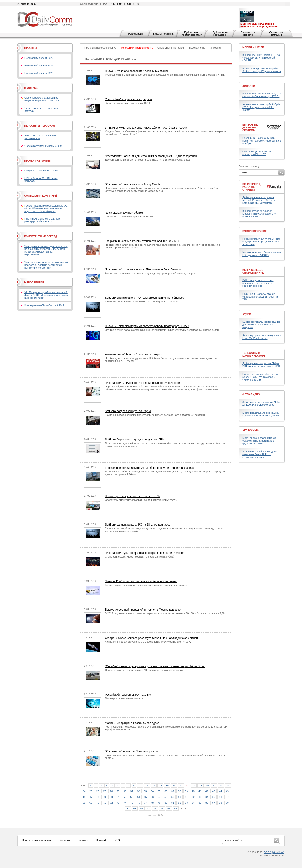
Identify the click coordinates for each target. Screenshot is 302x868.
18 (194, 785)
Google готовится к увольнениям (44, 146)
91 (135, 809)
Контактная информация (37, 840)
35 (159, 791)
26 (98, 791)
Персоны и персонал (40, 126)
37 (173, 791)
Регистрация (136, 34)
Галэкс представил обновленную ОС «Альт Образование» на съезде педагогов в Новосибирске (46, 208)
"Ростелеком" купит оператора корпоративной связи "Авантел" (145, 553)
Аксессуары (251, 430)
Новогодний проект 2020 (39, 73)
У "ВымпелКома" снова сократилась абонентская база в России (146, 128)
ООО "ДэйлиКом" (274, 852)
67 (227, 797)
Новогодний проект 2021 (39, 65)
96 (169, 809)
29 (118, 791)
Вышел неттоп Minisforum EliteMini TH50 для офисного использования (259, 214)
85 (200, 803)
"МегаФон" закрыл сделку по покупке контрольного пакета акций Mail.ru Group (155, 666)
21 (214, 785)
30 (125, 791)
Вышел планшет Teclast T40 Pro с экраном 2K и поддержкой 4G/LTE (261, 58)
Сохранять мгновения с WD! (41, 171)
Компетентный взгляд (41, 236)
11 (147, 785)
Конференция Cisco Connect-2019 (44, 305)
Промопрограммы (37, 161)
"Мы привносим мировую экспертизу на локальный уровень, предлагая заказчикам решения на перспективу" (46, 250)
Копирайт (102, 840)
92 (142, 809)
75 (132, 803)
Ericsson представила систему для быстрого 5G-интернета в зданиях (149, 468)
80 (166, 803)
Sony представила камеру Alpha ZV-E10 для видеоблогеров (261, 403)
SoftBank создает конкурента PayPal (128, 411)
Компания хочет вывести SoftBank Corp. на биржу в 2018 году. (141, 301)
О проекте (65, 840)
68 (84, 803)
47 (91, 797)
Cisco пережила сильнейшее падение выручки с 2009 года (42, 99)
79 (159, 803)
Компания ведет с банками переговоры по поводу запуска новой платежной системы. (155, 415)
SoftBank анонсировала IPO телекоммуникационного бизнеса (145, 298)
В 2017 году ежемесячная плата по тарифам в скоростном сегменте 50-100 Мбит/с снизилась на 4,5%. (166, 613)
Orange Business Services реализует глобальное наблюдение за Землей (151, 638)
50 (111, 797)
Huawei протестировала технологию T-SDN (133, 496)
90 (128, 809)
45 (227, 791)
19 (200, 785)
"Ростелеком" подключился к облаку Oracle (133, 184)
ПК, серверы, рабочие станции (252, 187)
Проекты (31, 48)
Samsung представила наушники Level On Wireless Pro (262, 337)
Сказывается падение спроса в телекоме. (129, 216)
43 (213, 791)
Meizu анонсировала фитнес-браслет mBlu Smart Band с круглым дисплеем (260, 441)
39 (186, 791)
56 (152, 797)
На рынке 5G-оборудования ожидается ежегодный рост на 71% (260, 297)
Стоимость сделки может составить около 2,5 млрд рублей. (140, 557)
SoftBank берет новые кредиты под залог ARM (135, 440)
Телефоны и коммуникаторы (254, 354)
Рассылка (83, 840)
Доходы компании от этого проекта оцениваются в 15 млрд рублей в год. (148, 160)
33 (145, 791)
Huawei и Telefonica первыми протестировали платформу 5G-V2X (147, 326)
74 (125, 803)
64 (207, 797)
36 (166, 791)
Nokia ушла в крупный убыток (124, 213)
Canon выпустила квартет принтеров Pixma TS (257, 153)
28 (111, 791)
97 (176, 809)
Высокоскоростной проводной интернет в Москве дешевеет (143, 610)
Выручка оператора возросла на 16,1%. (128, 103)
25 (91, 791)
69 (91, 803)
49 (104, 797)
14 (167, 785)
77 (145, 803)
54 (139, 797)
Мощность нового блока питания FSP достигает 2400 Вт (262, 254)
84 (193, 803)
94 (155, 809)
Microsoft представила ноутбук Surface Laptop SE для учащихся (262, 70)
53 (132, 797)
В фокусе (31, 88)
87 (213, 803)
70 (98, 803)
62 (193, 797)
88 (220, 803)
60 (179, 797)
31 (132, 791)
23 (228, 785)
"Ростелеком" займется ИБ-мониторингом (132, 751)
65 (213, 797)
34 (152, 791)
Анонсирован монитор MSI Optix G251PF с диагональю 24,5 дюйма (261, 107)
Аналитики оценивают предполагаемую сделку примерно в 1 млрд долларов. (151, 273)
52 (125, 797)
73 (118, 803)
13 (160, 785)
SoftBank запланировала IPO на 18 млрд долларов (138, 525)
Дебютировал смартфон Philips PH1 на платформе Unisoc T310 (261, 365)
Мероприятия (34, 282)
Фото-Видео (251, 394)
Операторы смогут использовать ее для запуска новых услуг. (141, 500)
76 (139, 803)
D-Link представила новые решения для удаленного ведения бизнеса (258, 283)
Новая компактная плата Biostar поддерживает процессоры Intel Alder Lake (261, 242)
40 (193, 791)
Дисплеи (249, 86)
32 (139, 791)
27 (104, 791)
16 (181, 785)
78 (152, 803)
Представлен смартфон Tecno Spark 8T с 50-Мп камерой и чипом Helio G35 (260, 377)
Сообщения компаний (41, 196)
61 (186, 797)
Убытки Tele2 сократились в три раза (129, 99)
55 (145, 797)
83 (186, 803)
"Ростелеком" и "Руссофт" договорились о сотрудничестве (142, 383)
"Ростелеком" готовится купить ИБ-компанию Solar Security (143, 269)
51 (118, 797)
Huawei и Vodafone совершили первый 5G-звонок (137, 71)
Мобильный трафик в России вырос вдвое (132, 723)
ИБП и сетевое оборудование (253, 271)
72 (111, 803)
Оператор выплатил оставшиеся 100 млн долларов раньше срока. (144, 670)
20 (207, 785)
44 (220, 791)
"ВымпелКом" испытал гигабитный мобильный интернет (141, 581)
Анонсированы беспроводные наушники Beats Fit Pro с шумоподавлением (260, 454)
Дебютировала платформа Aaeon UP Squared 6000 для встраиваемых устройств (259, 200)
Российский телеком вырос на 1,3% (128, 695)
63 (200, 797)
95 (162, 809)
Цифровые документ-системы (250, 127)
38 (179, 791)
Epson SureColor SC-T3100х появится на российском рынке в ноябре (262, 141)
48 (98, 797)
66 (220, 797)
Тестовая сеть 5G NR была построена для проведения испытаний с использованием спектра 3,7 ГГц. (165, 75)
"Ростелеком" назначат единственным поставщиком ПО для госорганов (151, 156)
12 (154, 785)
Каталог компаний (164, 34)
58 (166, 797)
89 (227, 803)
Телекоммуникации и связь (110, 59)
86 (207, 803)
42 (207, 791)
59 (173, 797)
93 (148, 809)
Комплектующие (255, 231)
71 (104, 803)
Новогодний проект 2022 (39, 58)
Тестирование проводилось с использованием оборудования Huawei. (146, 585)
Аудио (247, 314)
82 (179, 803)
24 (84, 791)
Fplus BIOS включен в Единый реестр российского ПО (42, 220)
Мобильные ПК (253, 47)
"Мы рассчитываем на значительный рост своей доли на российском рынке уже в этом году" (46, 265)
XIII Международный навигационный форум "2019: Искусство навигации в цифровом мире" (46, 295)
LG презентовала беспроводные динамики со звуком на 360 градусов (261, 325)
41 (200, 791)
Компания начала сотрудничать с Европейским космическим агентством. (148, 642)
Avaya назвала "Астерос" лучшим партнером (134, 354)
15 (174, 785)
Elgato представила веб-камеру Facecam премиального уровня (261, 414)
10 (140, 785)
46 (84, 797)
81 (173, 803)
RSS (117, 840)
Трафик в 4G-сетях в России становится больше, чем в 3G (142, 241)
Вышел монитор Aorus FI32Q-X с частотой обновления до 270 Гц (262, 95)
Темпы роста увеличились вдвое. (124, 698)
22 (221, 785)
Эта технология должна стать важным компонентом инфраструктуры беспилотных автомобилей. (162, 330)
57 (159, 797)
